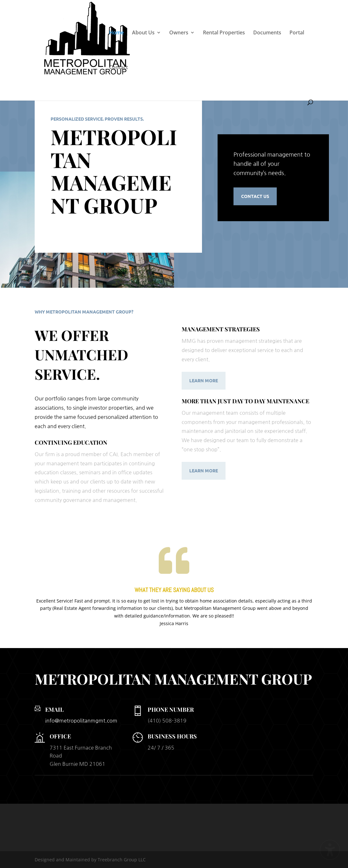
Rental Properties (224, 33)
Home (116, 33)
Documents (267, 33)
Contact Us (255, 196)
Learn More (204, 380)
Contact (118, 68)
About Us (143, 33)
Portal (297, 33)
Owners (179, 33)
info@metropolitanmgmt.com (81, 721)
